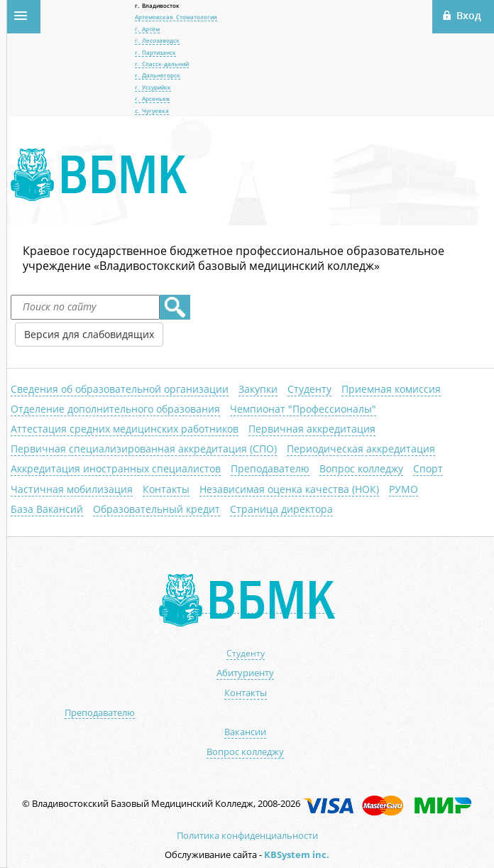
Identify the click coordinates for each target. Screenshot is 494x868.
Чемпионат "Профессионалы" (303, 409)
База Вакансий (47, 509)
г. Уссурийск (153, 87)
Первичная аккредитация (312, 429)
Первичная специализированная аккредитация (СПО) (144, 449)
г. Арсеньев (152, 98)
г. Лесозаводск (157, 40)
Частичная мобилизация (72, 489)
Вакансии (245, 732)
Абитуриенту (245, 673)
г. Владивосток (157, 5)
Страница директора (281, 509)
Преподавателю (270, 468)
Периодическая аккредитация (361, 449)
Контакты (166, 489)
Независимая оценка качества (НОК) (289, 489)
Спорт (428, 468)
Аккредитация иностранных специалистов (116, 468)
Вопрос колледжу (361, 468)
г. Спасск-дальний (162, 64)
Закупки (258, 389)
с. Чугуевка (152, 110)
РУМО (404, 489)
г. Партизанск (155, 52)
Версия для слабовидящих (89, 334)
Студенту (309, 389)
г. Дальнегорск (158, 75)
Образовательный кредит (157, 509)
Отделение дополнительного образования (115, 409)
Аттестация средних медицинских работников (125, 429)
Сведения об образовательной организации (120, 389)
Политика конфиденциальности (247, 835)
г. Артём (147, 29)
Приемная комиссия (391, 389)
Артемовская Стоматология (176, 17)
